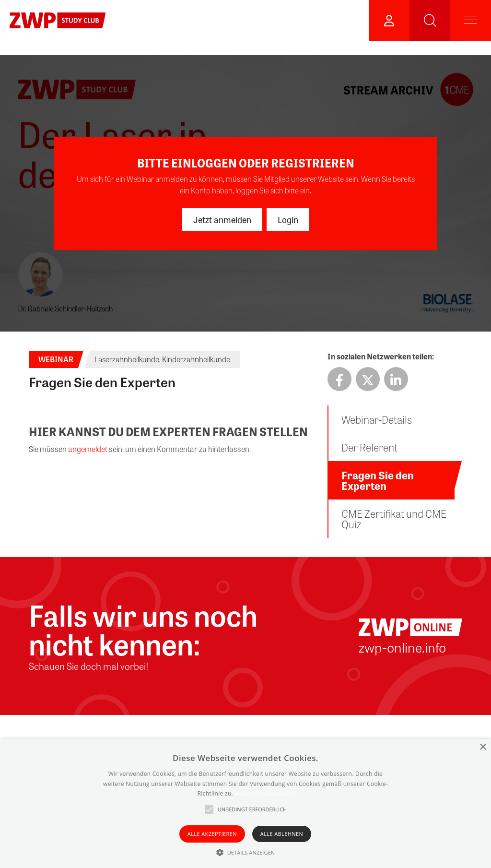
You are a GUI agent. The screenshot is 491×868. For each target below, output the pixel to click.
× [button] (483, 747)
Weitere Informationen (264, 793)
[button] (246, 852)
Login (288, 219)
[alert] (245, 803)
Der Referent (369, 447)
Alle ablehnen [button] (282, 834)
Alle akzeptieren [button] (212, 834)
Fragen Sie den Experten (378, 480)
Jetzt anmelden (222, 219)
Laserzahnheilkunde (127, 359)
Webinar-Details (377, 419)
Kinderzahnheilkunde (196, 359)
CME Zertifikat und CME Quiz (394, 519)
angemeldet (88, 449)
